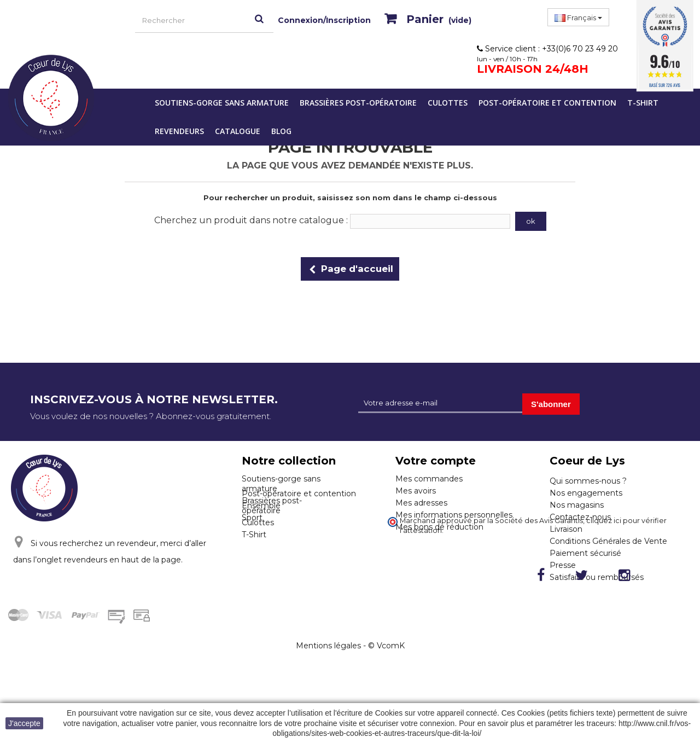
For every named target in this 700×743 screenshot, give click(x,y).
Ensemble (261, 552)
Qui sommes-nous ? (588, 481)
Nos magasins (577, 505)
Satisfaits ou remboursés (597, 577)
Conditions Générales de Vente (608, 541)
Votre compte (436, 461)
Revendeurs (179, 131)
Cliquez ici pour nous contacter (89, 600)
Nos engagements (586, 493)
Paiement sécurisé (585, 553)
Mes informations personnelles (454, 515)
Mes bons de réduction (439, 527)
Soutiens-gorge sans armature (222, 103)
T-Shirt (643, 103)
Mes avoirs (416, 491)
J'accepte (24, 723)
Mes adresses (421, 503)
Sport (252, 564)
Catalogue (238, 131)
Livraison (566, 529)
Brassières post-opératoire (358, 103)
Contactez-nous (580, 517)
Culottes (448, 103)
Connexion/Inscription (324, 20)
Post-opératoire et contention (547, 103)
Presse (563, 565)
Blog (281, 131)
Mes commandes (429, 479)
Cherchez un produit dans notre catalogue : (251, 220)
